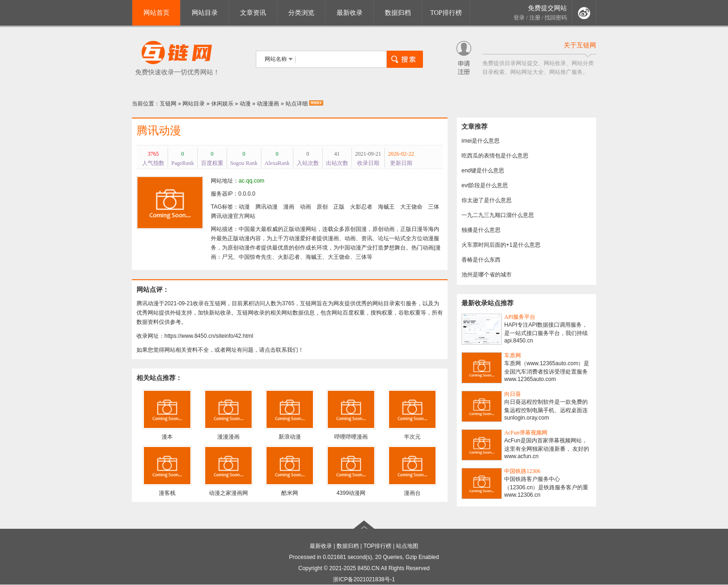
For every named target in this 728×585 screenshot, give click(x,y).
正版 (339, 207)
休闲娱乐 (222, 104)
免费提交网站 (547, 8)
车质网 (513, 355)
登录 (519, 18)
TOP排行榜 (446, 13)
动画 (305, 207)
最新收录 (350, 13)
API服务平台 (520, 317)
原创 (322, 207)
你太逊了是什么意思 (487, 200)
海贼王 (386, 207)
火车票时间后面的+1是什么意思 (501, 245)
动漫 (245, 104)
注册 (535, 18)
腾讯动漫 (159, 131)
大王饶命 (411, 207)
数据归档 (398, 13)
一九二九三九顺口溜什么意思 (498, 215)
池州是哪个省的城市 (487, 275)
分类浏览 (301, 13)
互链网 (168, 104)
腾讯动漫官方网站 (233, 216)
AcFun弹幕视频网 (526, 433)
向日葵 (513, 394)
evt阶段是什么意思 (485, 185)
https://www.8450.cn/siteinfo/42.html (209, 336)
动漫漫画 (268, 104)
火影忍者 (361, 207)
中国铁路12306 (522, 471)
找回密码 (556, 18)
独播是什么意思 (481, 230)
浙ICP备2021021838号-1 (364, 579)
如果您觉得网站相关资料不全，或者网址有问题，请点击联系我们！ (220, 350)
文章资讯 (253, 13)
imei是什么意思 (481, 141)
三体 (434, 207)
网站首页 (156, 13)
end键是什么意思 (483, 171)
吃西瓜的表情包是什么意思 (495, 156)
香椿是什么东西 (481, 260)
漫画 (289, 207)
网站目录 (205, 13)
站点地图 (407, 546)
